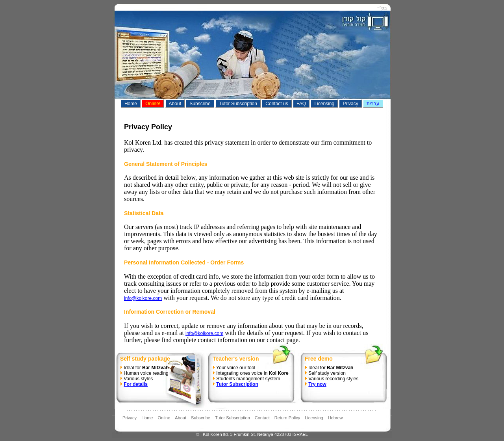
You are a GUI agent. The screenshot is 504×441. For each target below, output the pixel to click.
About (181, 418)
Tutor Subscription (233, 418)
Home (147, 418)
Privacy (130, 418)
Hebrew (335, 418)
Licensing (314, 418)
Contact (262, 418)
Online (164, 418)
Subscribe (201, 418)
